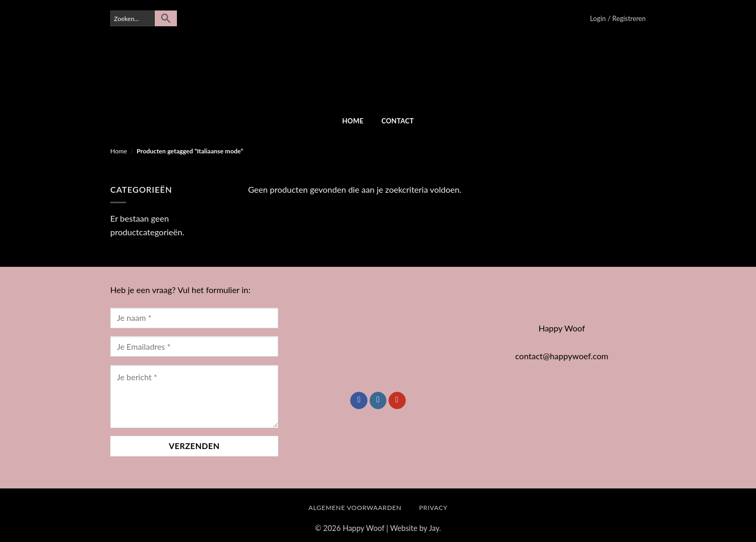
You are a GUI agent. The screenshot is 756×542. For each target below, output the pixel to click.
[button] (618, 18)
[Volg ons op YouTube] (397, 401)
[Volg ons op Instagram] (378, 401)
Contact (397, 121)
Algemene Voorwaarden (355, 508)
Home (353, 121)
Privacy (433, 508)
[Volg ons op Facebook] (359, 401)
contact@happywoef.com (561, 356)
